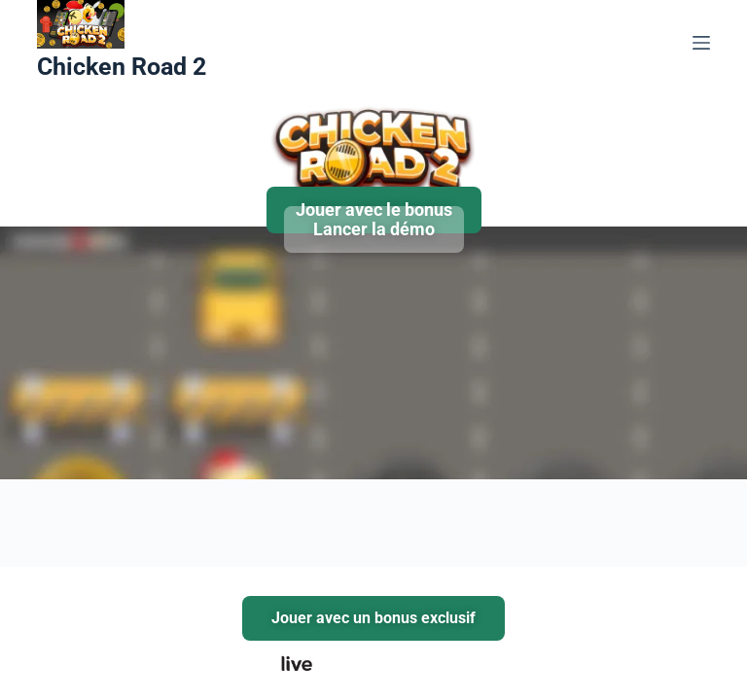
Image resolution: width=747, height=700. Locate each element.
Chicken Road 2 (122, 67)
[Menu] (701, 43)
